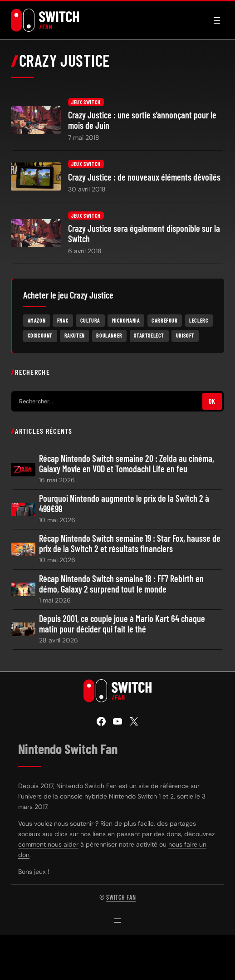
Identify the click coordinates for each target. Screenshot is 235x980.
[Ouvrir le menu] (217, 20)
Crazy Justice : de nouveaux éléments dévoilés (144, 177)
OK (212, 401)
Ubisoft (185, 335)
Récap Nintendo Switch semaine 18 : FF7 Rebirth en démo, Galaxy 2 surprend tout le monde (121, 584)
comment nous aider (48, 844)
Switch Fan (121, 897)
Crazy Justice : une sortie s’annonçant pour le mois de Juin (142, 120)
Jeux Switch (86, 102)
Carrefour (164, 320)
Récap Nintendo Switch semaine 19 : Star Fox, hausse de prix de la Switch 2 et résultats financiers (130, 544)
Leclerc (199, 320)
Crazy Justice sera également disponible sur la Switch (144, 234)
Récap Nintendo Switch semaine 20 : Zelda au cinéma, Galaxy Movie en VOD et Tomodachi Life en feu (127, 464)
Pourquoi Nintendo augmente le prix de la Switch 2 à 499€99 (124, 504)
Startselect (149, 335)
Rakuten (75, 335)
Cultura (90, 320)
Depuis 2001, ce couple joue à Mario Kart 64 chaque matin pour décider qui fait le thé (122, 624)
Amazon (37, 320)
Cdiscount (40, 335)
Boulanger (109, 335)
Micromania (126, 320)
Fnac (63, 320)
